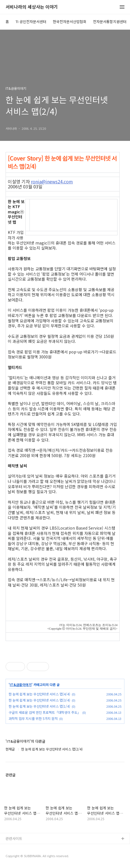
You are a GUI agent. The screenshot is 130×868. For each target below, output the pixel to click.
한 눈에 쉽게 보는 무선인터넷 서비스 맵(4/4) (39, 694)
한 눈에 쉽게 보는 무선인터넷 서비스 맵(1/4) (39, 706)
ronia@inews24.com (52, 181)
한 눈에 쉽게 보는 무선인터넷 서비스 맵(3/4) (39, 700)
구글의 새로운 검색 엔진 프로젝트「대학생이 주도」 (45, 712)
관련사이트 (14, 838)
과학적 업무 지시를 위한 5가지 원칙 (33, 718)
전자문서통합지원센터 (110, 22)
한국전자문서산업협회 (70, 22)
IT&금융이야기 (21, 685)
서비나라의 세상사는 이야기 (32, 7)
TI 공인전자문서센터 (31, 22)
